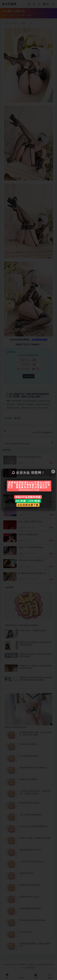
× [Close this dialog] (53, 471)
